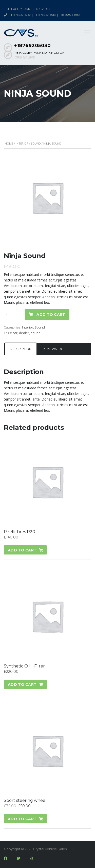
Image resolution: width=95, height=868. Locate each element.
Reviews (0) (52, 349)
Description (21, 349)
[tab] (21, 349)
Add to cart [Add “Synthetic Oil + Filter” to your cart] (22, 685)
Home (9, 143)
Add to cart (51, 315)
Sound (36, 143)
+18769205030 (32, 46)
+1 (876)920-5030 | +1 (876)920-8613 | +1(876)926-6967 (44, 15)
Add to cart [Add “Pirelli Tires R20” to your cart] (22, 550)
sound (36, 333)
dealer (24, 333)
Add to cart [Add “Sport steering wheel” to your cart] (22, 819)
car (15, 333)
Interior (22, 143)
